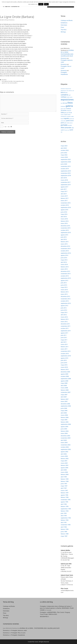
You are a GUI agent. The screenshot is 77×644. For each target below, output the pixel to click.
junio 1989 (64, 532)
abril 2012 (64, 315)
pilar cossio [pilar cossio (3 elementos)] (67, 123)
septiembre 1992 (66, 518)
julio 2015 (64, 237)
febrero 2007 (65, 399)
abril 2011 (64, 342)
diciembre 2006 (65, 404)
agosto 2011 (64, 333)
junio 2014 (64, 258)
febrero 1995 (65, 506)
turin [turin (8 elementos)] (71, 130)
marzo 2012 (64, 317)
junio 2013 (64, 285)
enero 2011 (64, 349)
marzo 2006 (64, 415)
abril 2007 (64, 397)
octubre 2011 (65, 328)
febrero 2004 (65, 431)
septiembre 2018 (66, 175)
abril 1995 (64, 504)
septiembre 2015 (66, 232)
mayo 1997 (64, 486)
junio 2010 (64, 363)
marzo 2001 (64, 463)
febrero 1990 (65, 529)
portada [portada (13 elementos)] (64, 125)
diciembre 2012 (65, 296)
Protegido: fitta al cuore (18, 633)
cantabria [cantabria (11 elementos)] (64, 95)
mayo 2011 (64, 340)
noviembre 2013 (66, 274)
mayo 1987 (64, 536)
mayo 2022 (64, 155)
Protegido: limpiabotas (18, 635)
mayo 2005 (64, 420)
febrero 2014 (65, 267)
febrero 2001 (65, 465)
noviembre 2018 (66, 173)
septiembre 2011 (66, 331)
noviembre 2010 (66, 351)
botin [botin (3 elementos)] (66, 93)
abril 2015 (64, 239)
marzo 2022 (64, 157)
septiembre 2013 (66, 278)
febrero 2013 (65, 292)
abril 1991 (64, 522)
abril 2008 (64, 385)
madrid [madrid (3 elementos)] (66, 115)
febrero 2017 (65, 198)
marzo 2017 (64, 196)
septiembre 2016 (66, 207)
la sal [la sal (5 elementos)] (70, 113)
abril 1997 (64, 488)
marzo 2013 (64, 290)
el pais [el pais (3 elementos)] (68, 97)
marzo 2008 (64, 388)
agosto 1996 (64, 495)
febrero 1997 (65, 493)
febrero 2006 (65, 417)
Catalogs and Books (67, 20)
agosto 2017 (64, 187)
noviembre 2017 (66, 182)
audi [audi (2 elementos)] (73, 91)
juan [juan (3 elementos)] (68, 113)
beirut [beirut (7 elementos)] (63, 92)
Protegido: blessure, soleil (19, 630)
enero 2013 (64, 294)
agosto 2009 (64, 374)
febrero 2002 (65, 459)
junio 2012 (64, 310)
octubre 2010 (65, 354)
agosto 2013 (64, 280)
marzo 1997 (64, 490)
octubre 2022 (65, 150)
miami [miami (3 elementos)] (69, 115)
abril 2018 (64, 178)
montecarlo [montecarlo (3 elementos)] (63, 116)
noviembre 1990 (66, 525)
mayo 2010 (64, 365)
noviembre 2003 (66, 438)
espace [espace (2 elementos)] (71, 97)
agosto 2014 (64, 255)
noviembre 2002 (66, 445)
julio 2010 (64, 360)
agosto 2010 (64, 358)
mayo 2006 (64, 411)
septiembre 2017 (66, 185)
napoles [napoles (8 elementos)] (66, 118)
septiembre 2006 (66, 406)
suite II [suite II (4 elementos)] (63, 130)
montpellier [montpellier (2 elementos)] (69, 117)
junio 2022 (64, 153)
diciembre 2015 (65, 226)
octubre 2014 (65, 251)
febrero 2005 (65, 422)
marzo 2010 (64, 367)
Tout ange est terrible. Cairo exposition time (13, 81)
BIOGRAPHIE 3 (44, 616)
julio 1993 (64, 513)
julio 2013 (64, 283)
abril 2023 (64, 148)
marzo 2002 (64, 456)
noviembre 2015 (66, 228)
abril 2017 (64, 194)
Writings (63, 32)
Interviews (64, 25)
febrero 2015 (65, 242)
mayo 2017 (64, 191)
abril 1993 (64, 516)
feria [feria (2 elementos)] (62, 103)
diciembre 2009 (65, 372)
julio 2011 (64, 335)
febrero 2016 (65, 221)
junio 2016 (64, 212)
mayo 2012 (64, 312)
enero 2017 (64, 201)
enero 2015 (64, 244)
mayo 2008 (64, 383)
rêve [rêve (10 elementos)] (62, 127)
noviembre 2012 (66, 299)
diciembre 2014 (65, 246)
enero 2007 (64, 401)
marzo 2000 (64, 472)
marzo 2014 (64, 264)
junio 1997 (64, 484)
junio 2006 (64, 408)
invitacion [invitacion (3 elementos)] (69, 111)
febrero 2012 (65, 319)
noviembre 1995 (66, 500)
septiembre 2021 (66, 159)
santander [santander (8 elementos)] (68, 128)
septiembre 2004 (66, 424)
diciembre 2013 (65, 271)
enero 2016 (64, 223)
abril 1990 (64, 527)
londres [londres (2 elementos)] (62, 115)
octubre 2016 (65, 205)
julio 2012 (64, 308)
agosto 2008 (64, 381)
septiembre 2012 (66, 303)
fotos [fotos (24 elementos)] (70, 103)
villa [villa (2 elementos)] (62, 132)
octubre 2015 (65, 230)
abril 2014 (64, 262)
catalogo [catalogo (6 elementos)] (63, 97)
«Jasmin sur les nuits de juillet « (10, 83)
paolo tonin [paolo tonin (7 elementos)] (70, 121)
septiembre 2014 (66, 253)
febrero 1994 (65, 511)
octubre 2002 (65, 447)
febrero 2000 (65, 474)
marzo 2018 (64, 180)
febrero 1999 (65, 479)
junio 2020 (64, 164)
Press (62, 27)
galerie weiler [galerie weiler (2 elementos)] (63, 109)
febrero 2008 (65, 390)
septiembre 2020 (66, 162)
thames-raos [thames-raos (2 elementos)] (67, 130)
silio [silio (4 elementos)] (73, 128)
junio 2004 (64, 429)
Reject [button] (46, 4)
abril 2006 (64, 413)
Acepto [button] (41, 4)
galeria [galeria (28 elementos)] (69, 106)
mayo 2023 (64, 146)
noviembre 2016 (66, 203)
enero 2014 (64, 269)
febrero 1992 (65, 520)
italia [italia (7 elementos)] (62, 112)
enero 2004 (64, 433)
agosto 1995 (64, 502)
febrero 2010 (65, 369)
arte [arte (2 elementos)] (67, 91)
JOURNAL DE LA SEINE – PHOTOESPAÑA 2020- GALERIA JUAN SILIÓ (40, 628)
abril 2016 (64, 217)
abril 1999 (64, 477)
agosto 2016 (64, 210)
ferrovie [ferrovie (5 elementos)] (65, 103)
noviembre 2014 (66, 249)
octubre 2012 (65, 301)
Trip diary (4, 80)
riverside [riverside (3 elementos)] (70, 125)
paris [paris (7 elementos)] (62, 123)
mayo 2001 (64, 461)
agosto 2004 (64, 427)
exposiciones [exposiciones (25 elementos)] (67, 100)
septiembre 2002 (66, 449)
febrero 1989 (65, 534)
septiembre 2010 (66, 356)
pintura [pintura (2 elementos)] (71, 123)
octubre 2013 (65, 276)
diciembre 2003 (65, 436)
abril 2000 (64, 470)
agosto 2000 (64, 468)
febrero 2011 (65, 347)
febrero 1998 (65, 481)
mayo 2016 (64, 214)
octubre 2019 (65, 169)
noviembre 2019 (66, 166)
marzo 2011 (64, 344)
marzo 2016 (64, 219)
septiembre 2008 (66, 379)
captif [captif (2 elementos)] (69, 95)
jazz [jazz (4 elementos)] (65, 113)
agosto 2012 (64, 306)
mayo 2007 (64, 395)
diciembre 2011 (65, 324)
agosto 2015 (64, 235)
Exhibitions (64, 23)
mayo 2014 (64, 260)
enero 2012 (64, 322)
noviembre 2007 (66, 392)
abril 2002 (64, 454)
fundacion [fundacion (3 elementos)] (63, 106)
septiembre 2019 (66, 171)
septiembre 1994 (66, 509)
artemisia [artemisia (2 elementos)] (70, 91)
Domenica (64, 58)
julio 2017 (64, 189)
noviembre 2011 (66, 326)
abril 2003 (64, 440)
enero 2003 (64, 442)
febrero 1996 (65, 497)
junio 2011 (64, 337)
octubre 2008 (65, 376)
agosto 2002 (64, 452)
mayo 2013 (64, 287)
